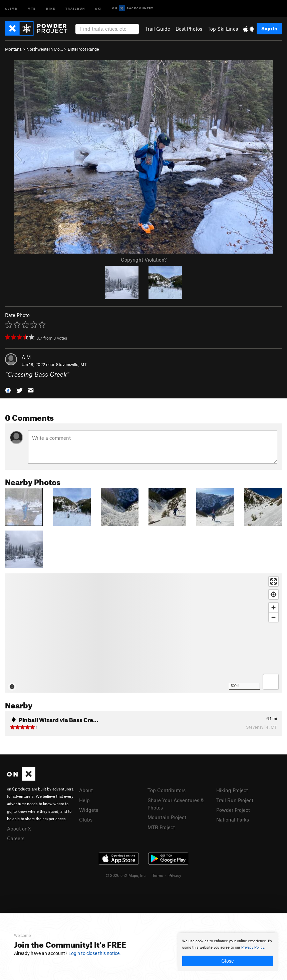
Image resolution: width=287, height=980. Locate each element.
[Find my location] (273, 594)
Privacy (175, 875)
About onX (19, 829)
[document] (228, 952)
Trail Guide (158, 29)
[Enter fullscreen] (273, 581)
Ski (99, 8)
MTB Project (161, 827)
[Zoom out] (273, 617)
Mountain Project (167, 817)
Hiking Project (232, 790)
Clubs (86, 820)
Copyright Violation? (144, 260)
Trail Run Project (235, 800)
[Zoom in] (273, 607)
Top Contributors (167, 790)
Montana (13, 49)
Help (84, 800)
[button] (8, 390)
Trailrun (75, 8)
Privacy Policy (253, 947)
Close (228, 961)
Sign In (269, 28)
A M (26, 357)
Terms (158, 875)
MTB (32, 8)
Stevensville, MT (71, 364)
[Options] (271, 682)
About (86, 790)
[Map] (143, 633)
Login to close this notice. (95, 953)
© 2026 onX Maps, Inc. (126, 875)
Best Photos (189, 29)
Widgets (89, 810)
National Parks (233, 820)
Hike (51, 8)
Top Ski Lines (223, 29)
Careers (16, 838)
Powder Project (233, 810)
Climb (11, 8)
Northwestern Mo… (45, 49)
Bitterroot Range (83, 49)
